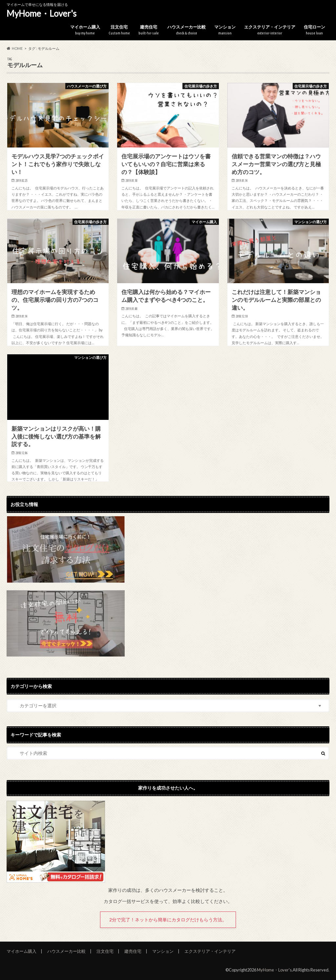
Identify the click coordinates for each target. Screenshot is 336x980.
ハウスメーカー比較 (187, 30)
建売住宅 (149, 30)
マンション (225, 30)
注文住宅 (119, 30)
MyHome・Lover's (42, 13)
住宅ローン (315, 30)
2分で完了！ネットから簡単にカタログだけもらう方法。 (168, 920)
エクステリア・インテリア (270, 30)
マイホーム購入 (85, 30)
